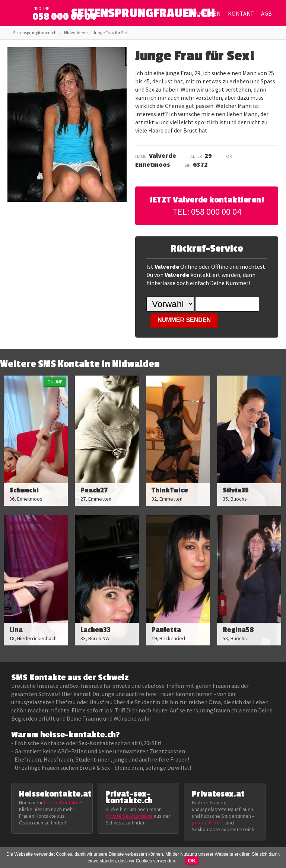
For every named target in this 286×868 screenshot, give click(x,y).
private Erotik (207, 823)
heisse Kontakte (62, 802)
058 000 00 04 (64, 17)
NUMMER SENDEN (184, 320)
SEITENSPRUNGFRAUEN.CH (143, 15)
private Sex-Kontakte (129, 816)
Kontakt (241, 13)
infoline (41, 9)
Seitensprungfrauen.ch (35, 33)
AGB (266, 13)
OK (192, 861)
